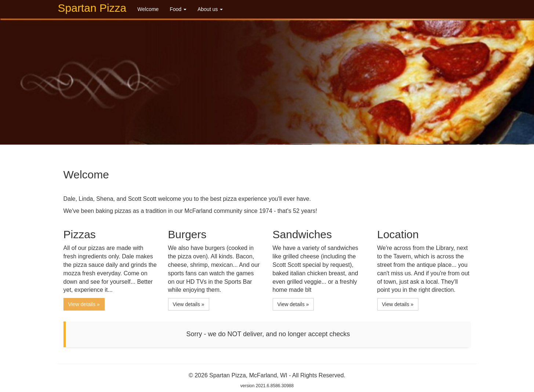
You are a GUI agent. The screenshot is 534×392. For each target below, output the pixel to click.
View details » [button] (84, 304)
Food (178, 9)
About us (210, 9)
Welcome (148, 9)
